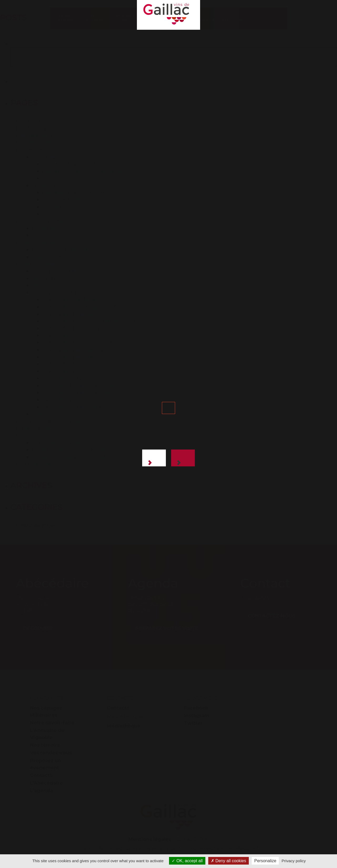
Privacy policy (294, 861)
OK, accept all (187, 861)
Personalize (265, 861)
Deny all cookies (229, 861)
